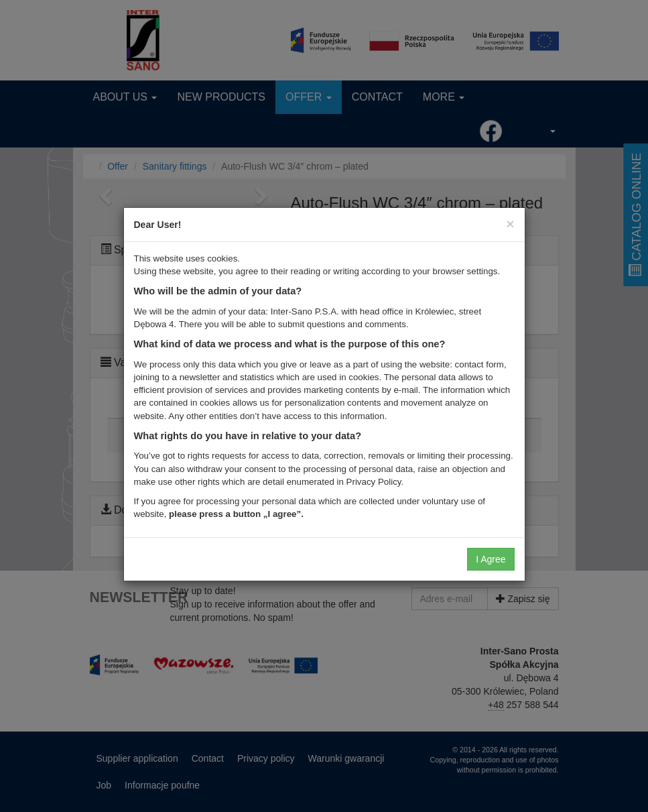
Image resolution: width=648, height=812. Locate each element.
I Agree (491, 559)
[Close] (510, 224)
